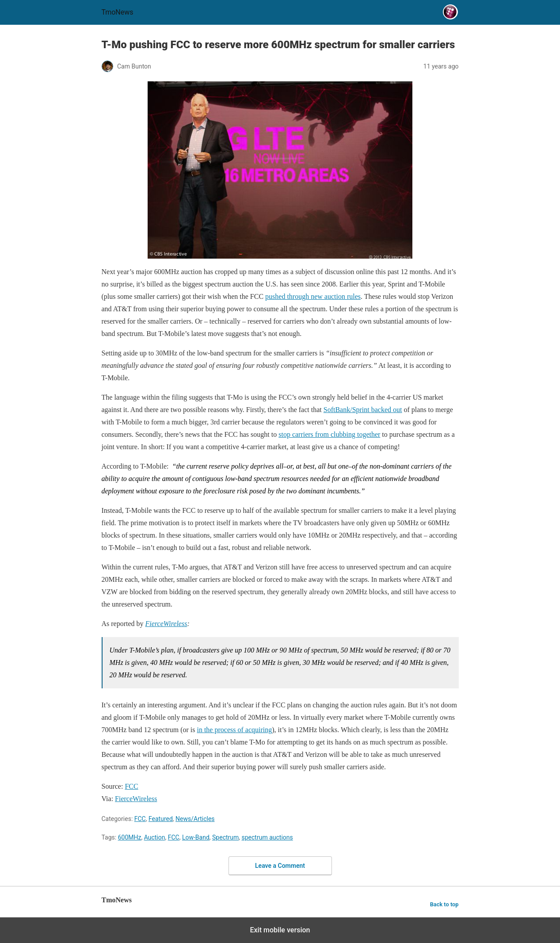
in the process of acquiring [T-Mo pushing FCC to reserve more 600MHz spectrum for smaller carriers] (234, 730)
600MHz (130, 837)
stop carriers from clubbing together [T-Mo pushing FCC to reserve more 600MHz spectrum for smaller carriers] (329, 434)
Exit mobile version (280, 930)
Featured (161, 819)
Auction (155, 837)
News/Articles (195, 819)
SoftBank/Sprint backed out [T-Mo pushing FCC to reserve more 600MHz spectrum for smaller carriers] (363, 410)
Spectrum (225, 837)
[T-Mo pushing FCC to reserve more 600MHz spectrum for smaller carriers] (280, 170)
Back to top (444, 904)
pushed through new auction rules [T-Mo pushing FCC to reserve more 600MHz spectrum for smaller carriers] (313, 296)
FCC (140, 819)
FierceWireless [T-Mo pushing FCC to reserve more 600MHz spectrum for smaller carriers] (166, 624)
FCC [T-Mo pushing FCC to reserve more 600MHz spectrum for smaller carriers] (131, 786)
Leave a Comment (280, 866)
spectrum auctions (267, 837)
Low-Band (196, 837)
